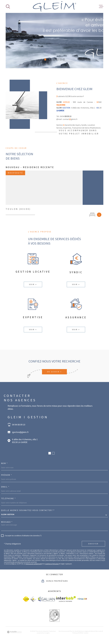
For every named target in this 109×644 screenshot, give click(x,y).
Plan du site (73, 631)
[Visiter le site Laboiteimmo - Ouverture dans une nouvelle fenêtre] (14, 632)
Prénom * (7, 475)
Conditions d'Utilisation (52, 564)
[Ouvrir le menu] (101, 7)
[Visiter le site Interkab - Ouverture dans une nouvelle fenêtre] (66, 599)
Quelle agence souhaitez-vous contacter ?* (28, 510)
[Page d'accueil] (54, 6)
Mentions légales (84, 631)
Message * (7, 522)
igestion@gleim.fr (20, 432)
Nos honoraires (63, 631)
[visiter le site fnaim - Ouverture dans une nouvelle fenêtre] (26, 599)
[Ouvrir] (8, 7)
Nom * (4, 463)
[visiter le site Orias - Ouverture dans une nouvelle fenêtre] (82, 599)
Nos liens (99, 631)
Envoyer (93, 544)
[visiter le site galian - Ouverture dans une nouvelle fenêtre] (46, 599)
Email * (5, 487)
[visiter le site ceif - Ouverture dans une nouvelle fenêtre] (33, 599)
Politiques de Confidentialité (34, 564)
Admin (92, 631)
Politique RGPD (77, 633)
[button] (45, 59)
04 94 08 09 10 (19, 425)
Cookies (86, 633)
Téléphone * (8, 498)
